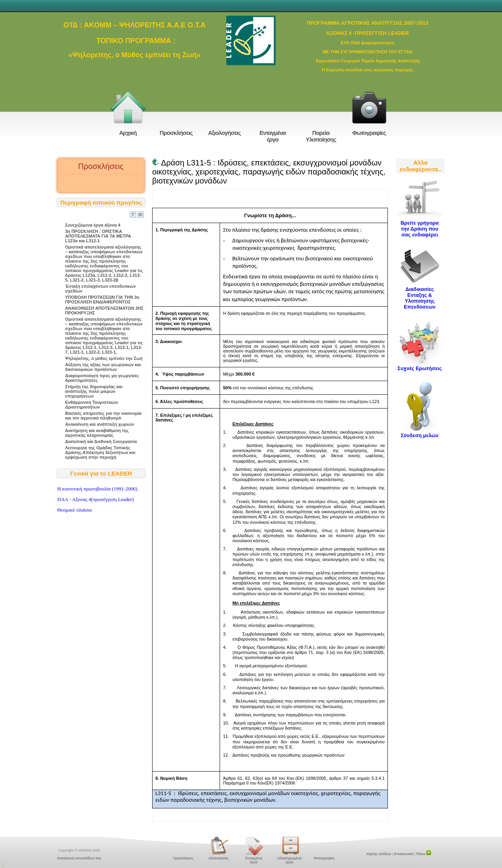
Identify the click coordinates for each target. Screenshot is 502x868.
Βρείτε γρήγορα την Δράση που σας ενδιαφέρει (419, 229)
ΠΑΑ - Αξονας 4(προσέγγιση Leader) (95, 499)
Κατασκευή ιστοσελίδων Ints (79, 858)
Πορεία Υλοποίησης (321, 136)
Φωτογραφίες (369, 133)
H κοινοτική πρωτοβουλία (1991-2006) (97, 489)
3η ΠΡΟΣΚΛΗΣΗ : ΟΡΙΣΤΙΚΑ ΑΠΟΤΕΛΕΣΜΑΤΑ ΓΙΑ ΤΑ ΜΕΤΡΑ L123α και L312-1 (98, 236)
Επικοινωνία (404, 854)
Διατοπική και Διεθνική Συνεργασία (101, 441)
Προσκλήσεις (176, 133)
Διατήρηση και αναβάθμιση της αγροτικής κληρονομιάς (97, 433)
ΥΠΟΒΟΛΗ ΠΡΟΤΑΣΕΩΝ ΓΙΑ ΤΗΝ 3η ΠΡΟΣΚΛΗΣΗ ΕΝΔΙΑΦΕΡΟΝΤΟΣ (102, 300)
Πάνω (424, 854)
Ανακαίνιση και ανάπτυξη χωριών (100, 424)
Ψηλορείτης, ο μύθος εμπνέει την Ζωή (104, 358)
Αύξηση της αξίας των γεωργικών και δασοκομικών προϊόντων (103, 367)
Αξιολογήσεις (224, 133)
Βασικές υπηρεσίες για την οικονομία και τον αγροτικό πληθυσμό (103, 416)
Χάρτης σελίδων (379, 854)
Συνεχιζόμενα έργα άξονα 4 (93, 225)
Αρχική (128, 133)
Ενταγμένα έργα (273, 136)
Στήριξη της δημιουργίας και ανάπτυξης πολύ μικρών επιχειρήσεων (94, 391)
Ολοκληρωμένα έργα (289, 860)
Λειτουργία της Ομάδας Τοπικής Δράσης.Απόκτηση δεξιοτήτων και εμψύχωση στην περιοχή (100, 452)
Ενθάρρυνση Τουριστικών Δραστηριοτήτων (92, 405)
